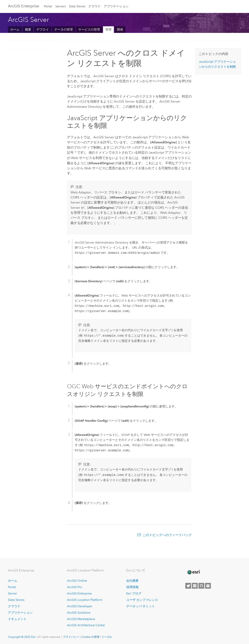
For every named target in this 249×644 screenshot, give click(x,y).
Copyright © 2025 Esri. (22, 636)
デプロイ (43, 30)
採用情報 (132, 587)
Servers (61, 6)
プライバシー (71, 636)
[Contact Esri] (208, 585)
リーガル (107, 636)
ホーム (15, 30)
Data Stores (77, 6)
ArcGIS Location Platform (85, 599)
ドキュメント (17, 619)
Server (12, 593)
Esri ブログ (134, 593)
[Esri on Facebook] (195, 585)
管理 (108, 30)
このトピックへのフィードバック (167, 535)
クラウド (94, 6)
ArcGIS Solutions (79, 612)
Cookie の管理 (90, 636)
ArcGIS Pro (75, 587)
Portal (48, 6)
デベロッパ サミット (141, 606)
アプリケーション (116, 6)
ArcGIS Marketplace (81, 619)
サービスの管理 (89, 30)
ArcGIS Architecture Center (86, 625)
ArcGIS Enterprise (24, 6)
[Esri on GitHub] (201, 585)
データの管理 (64, 30)
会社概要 (132, 580)
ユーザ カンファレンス (142, 599)
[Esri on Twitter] (188, 585)
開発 (120, 30)
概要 (28, 30)
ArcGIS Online (77, 580)
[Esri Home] (193, 572)
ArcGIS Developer (80, 606)
